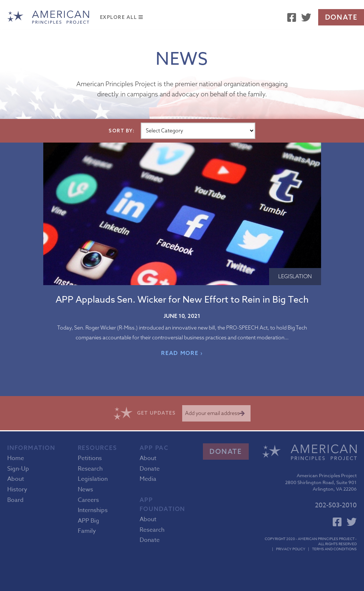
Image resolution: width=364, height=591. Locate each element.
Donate (341, 17)
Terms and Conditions (334, 549)
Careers (88, 500)
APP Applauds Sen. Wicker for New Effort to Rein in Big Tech (182, 299)
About (16, 479)
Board (15, 500)
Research (90, 469)
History (17, 490)
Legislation (295, 276)
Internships (93, 510)
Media (148, 479)
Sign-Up (18, 469)
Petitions (90, 458)
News (85, 490)
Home (16, 458)
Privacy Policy (291, 549)
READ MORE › (182, 353)
